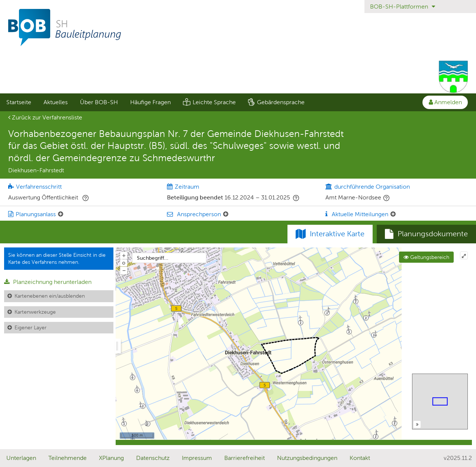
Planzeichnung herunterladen (48, 282)
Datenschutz (153, 458)
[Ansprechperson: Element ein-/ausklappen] (226, 214)
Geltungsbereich (426, 257)
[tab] (426, 234)
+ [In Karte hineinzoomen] (124, 255)
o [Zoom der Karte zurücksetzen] (124, 263)
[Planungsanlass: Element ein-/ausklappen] (61, 214)
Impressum (197, 458)
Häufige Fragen (150, 102)
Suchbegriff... (153, 258)
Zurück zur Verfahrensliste (45, 117)
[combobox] (169, 258)
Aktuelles (56, 102)
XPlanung (111, 458)
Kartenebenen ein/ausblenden (50, 296)
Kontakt (360, 458)
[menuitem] (19, 102)
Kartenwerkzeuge (35, 312)
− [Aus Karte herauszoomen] (124, 270)
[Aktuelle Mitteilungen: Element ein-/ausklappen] (393, 214)
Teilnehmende (67, 458)
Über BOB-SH (99, 102)
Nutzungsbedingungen (307, 458)
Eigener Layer (30, 327)
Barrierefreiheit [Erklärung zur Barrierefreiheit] (245, 458)
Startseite (19, 102)
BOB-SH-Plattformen (403, 7)
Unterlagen (21, 458)
